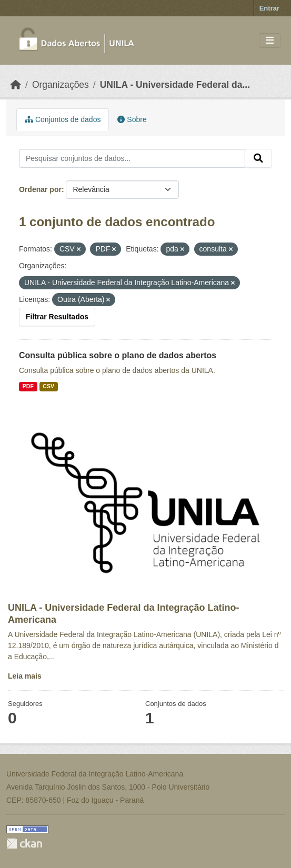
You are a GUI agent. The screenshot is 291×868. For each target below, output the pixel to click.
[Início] (16, 85)
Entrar (269, 8)
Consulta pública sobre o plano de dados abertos (118, 355)
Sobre (132, 119)
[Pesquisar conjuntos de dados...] (132, 158)
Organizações (61, 85)
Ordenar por (40, 189)
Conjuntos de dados (63, 119)
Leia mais (25, 676)
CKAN (24, 844)
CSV (48, 386)
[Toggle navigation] (270, 41)
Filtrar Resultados (57, 317)
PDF (28, 386)
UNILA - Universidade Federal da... (175, 85)
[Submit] (258, 158)
